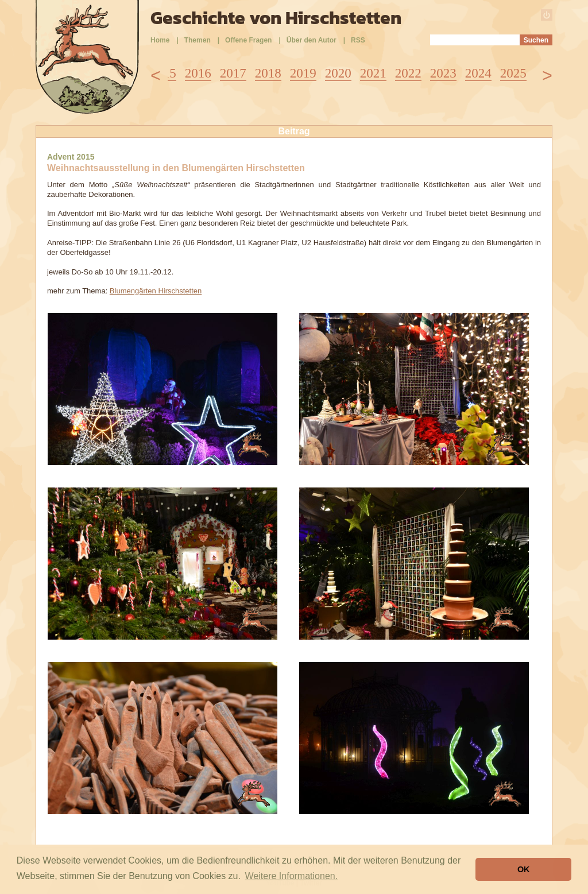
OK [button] (524, 869)
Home (160, 40)
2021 (373, 73)
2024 (478, 73)
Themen (198, 40)
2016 (198, 73)
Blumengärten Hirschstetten (156, 291)
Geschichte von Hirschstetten (276, 18)
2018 (268, 73)
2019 (303, 73)
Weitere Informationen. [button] (292, 876)
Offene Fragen (248, 40)
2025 (513, 73)
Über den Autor (312, 40)
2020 (338, 73)
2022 (408, 73)
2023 (443, 73)
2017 (233, 73)
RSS (358, 40)
